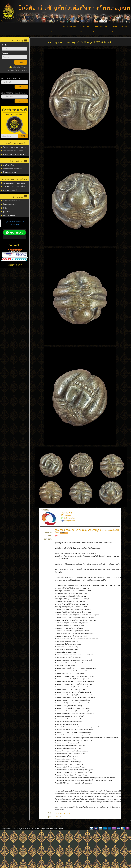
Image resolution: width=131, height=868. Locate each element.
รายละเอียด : (48, 539)
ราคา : (50, 536)
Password (5, 53)
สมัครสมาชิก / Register (18, 67)
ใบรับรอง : (48, 533)
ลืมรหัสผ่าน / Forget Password (17, 70)
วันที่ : (50, 813)
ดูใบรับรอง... (64, 533)
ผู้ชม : (50, 817)
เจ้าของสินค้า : (49, 514)
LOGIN (21, 62)
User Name (5, 45)
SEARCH (21, 87)
